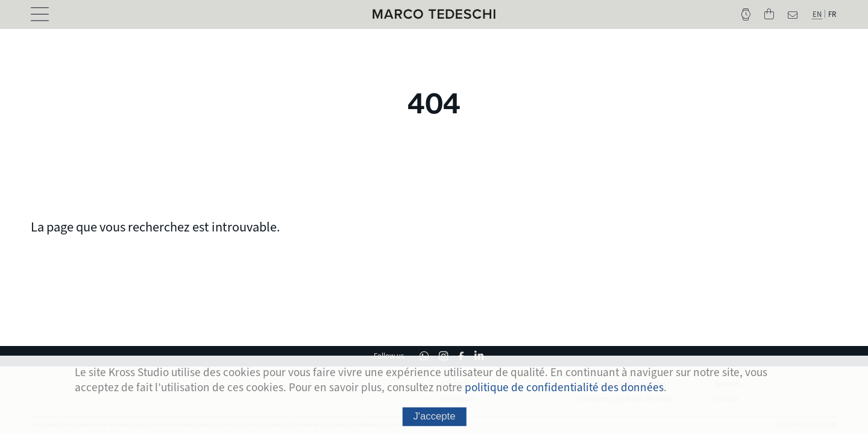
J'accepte (434, 420)
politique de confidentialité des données (564, 392)
